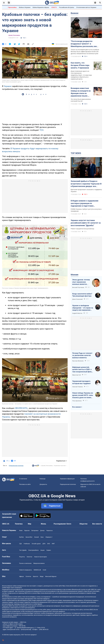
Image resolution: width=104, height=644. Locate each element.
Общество (83, 524)
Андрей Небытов (77, 313)
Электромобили (33, 550)
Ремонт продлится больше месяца (82, 229)
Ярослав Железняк (78, 361)
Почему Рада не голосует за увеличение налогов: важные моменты (82, 355)
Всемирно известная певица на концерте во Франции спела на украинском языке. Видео (81, 92)
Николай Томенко (78, 387)
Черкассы (49, 530)
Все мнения (77, 407)
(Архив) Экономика (14, 35)
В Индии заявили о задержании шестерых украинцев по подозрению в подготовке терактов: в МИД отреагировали (85, 203)
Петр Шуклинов (77, 401)
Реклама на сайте (25, 484)
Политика (19, 524)
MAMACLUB (37, 570)
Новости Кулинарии (40, 557)
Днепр (42, 530)
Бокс (42, 537)
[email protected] (26, 629)
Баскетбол (29, 537)
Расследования (60, 524)
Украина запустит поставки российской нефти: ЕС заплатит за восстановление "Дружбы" (86, 223)
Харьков (27, 530)
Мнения (75, 275)
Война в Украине (25, 7)
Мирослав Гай (76, 375)
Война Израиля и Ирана (41, 7)
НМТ (53, 544)
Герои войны (12, 7)
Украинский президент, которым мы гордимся (81, 382)
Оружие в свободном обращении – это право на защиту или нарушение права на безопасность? (83, 308)
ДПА (44, 544)
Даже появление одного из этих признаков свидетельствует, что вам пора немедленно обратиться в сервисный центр (81, 75)
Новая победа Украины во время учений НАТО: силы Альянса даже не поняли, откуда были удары (83, 395)
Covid (44, 570)
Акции (42, 550)
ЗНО (49, 544)
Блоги (69, 524)
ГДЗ (20, 544)
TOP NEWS (76, 153)
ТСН (42, 130)
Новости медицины (26, 570)
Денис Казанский (77, 299)
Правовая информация (67, 479)
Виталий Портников (78, 287)
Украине (8, 86)
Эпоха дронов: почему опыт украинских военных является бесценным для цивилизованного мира (81, 282)
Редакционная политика (16, 466)
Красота (36, 576)
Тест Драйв (23, 550)
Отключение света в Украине (86, 7)
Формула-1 (49, 537)
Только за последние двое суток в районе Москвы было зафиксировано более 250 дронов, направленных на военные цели (85, 52)
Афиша (21, 576)
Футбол (22, 537)
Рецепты (22, 557)
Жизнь (43, 524)
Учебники (27, 544)
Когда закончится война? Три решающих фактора (82, 295)
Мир (30, 524)
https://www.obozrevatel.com (71, 586)
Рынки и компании (25, 563)
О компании (23, 479)
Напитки (29, 557)
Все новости (97, 524)
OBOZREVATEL (21, 408)
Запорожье (35, 530)
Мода (42, 576)
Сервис (49, 550)
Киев (21, 530)
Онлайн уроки (36, 544)
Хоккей (37, 537)
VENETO (54, 7)
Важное (75, 13)
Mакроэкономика (39, 563)
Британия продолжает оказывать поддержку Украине (86, 191)
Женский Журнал (51, 576)
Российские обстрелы (67, 7)
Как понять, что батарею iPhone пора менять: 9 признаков (80, 65)
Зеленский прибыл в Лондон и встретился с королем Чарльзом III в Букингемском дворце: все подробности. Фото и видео (86, 184)
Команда (42, 479)
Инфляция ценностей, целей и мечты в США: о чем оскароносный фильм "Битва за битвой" (83, 370)
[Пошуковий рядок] (100, 3)
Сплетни (28, 576)
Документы (43, 484)
